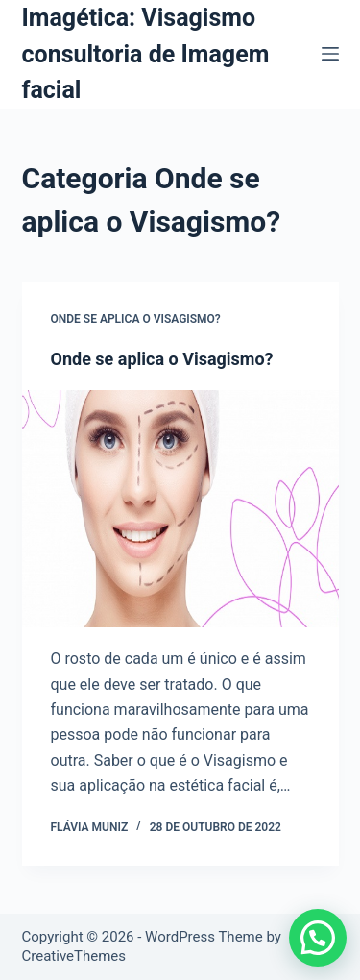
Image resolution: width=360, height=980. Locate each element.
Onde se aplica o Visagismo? (136, 319)
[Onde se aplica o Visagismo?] (180, 509)
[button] (318, 938)
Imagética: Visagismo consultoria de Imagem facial (146, 54)
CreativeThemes (74, 956)
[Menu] (330, 54)
